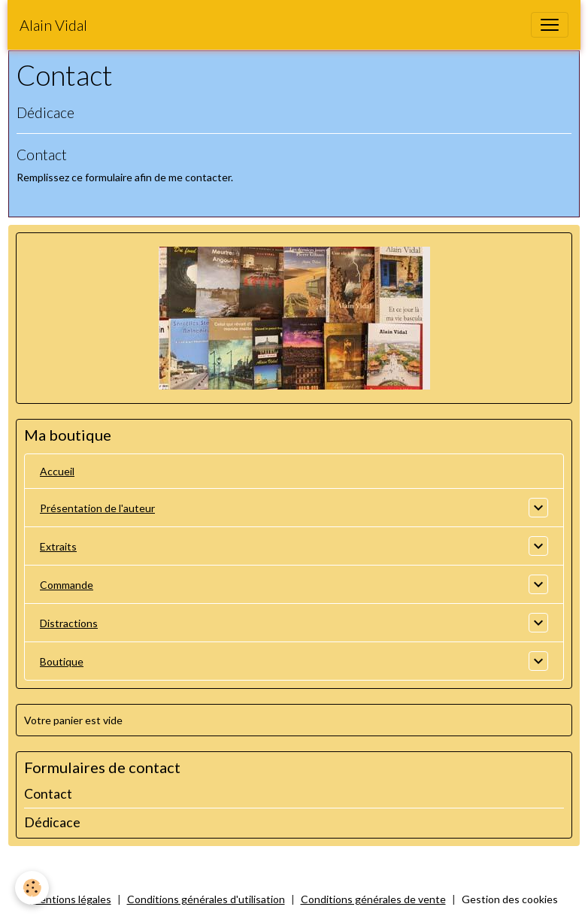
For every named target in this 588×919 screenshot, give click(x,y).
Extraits (58, 546)
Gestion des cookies (510, 899)
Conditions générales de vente (373, 899)
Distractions (69, 623)
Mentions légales (71, 899)
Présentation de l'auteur (97, 508)
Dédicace (45, 112)
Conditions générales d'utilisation (206, 899)
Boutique (62, 661)
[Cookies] (32, 888)
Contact (42, 155)
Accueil (57, 471)
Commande (67, 585)
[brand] (53, 25)
